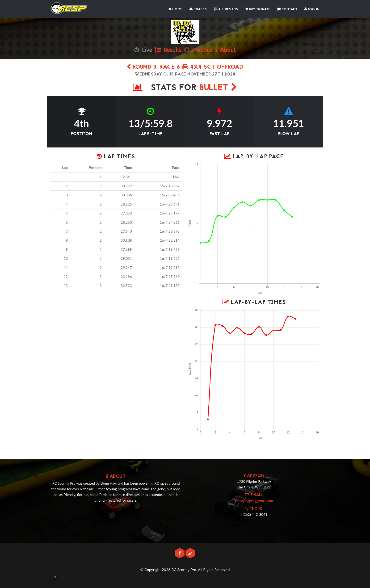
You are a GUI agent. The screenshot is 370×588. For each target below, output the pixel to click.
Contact (287, 9)
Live (143, 50)
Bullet (218, 88)
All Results (226, 9)
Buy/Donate (258, 9)
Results (168, 50)
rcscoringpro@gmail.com (254, 501)
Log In (312, 9)
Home (175, 9)
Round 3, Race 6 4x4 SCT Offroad (185, 67)
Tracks (198, 9)
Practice (198, 50)
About (226, 50)
